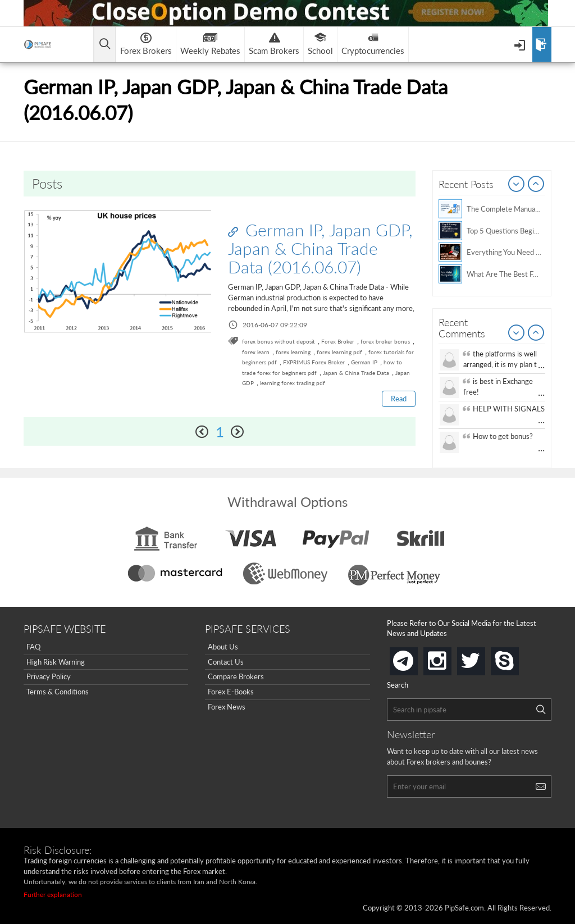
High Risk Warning (56, 662)
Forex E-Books (231, 692)
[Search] (541, 710)
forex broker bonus (385, 341)
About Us (223, 647)
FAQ (33, 647)
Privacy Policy (49, 676)
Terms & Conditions (58, 692)
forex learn (256, 352)
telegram (416, 660)
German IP (364, 362)
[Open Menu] (521, 44)
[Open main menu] (105, 45)
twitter (483, 658)
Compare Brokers (236, 676)
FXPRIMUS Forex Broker (314, 362)
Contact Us (226, 662)
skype (517, 658)
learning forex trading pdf (293, 383)
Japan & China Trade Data (356, 373)
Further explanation (53, 895)
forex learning (293, 352)
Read (399, 399)
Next (536, 185)
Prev (517, 185)
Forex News (227, 707)
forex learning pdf (339, 352)
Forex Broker (338, 341)
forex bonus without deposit (279, 341)
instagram (449, 658)
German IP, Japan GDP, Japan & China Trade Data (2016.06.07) (320, 248)
